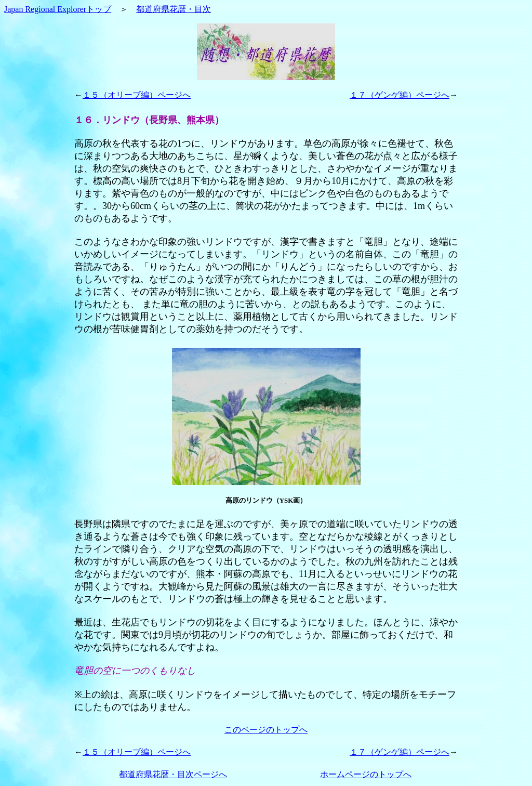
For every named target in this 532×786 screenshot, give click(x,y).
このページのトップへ (266, 730)
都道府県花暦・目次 (174, 9)
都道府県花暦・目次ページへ (173, 774)
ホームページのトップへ (366, 774)
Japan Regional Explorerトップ (58, 9)
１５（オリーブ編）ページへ (137, 95)
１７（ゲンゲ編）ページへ (400, 95)
